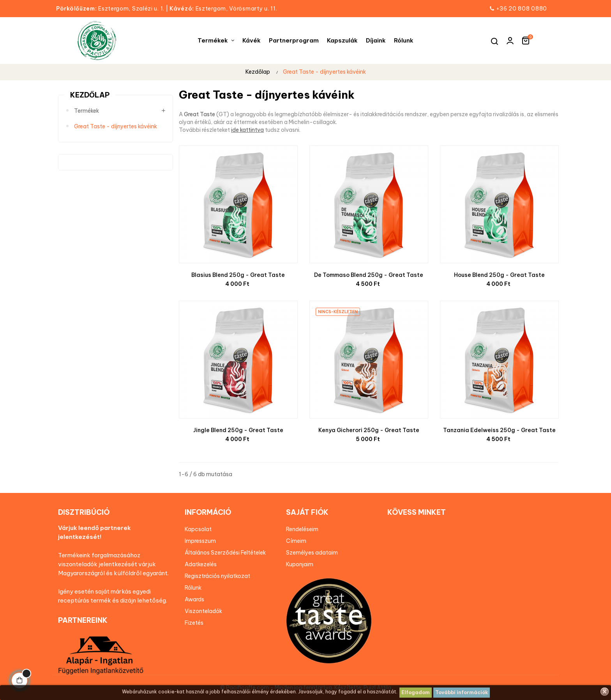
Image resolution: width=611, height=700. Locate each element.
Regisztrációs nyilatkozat (217, 576)
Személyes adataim (312, 553)
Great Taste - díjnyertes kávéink (116, 126)
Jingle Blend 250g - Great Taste (238, 430)
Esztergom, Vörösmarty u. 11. (223, 9)
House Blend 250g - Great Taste (499, 275)
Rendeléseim (302, 529)
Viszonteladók (203, 611)
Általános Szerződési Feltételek (225, 553)
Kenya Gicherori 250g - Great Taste (369, 430)
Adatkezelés (201, 564)
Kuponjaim (300, 564)
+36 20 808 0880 (522, 9)
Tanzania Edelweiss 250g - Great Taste (499, 430)
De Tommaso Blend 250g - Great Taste (369, 275)
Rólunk (193, 588)
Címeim (296, 541)
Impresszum (200, 541)
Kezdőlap (90, 95)
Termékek (87, 111)
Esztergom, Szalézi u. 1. (113, 9)
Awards (194, 599)
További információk (462, 692)
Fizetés (194, 623)
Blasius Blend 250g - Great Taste (238, 275)
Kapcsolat (198, 529)
